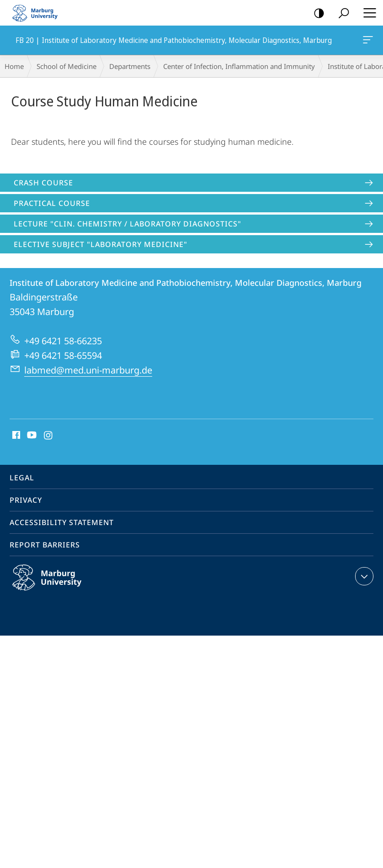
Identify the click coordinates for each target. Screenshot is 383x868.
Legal (22, 478)
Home (14, 66)
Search (341, 13)
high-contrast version (316, 13)
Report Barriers (45, 545)
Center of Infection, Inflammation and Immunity (239, 66)
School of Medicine (66, 66)
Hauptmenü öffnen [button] (367, 13)
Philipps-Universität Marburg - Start (39, 13)
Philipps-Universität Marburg (57, 585)
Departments (130, 66)
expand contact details (363, 576)
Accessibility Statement (62, 522)
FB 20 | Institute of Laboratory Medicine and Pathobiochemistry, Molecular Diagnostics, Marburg (367, 42)
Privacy (26, 500)
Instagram (49, 436)
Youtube (31, 436)
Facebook (15, 436)
